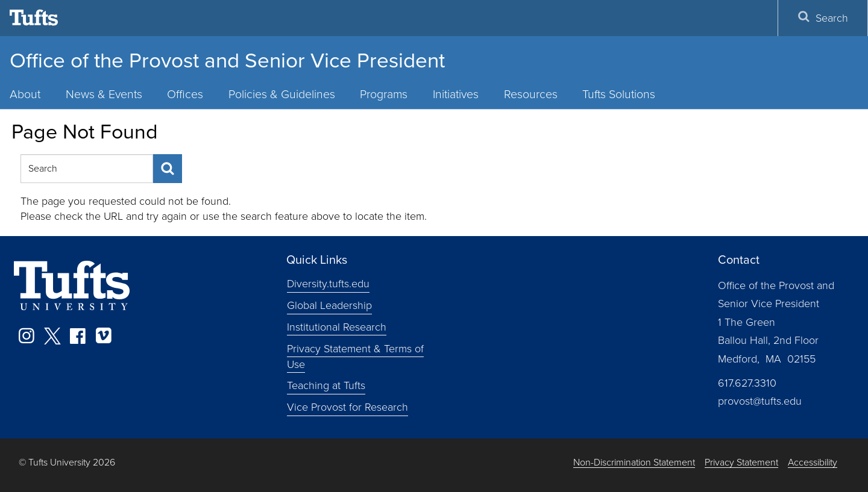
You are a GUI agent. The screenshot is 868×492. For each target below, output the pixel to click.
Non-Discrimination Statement (634, 463)
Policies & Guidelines (282, 94)
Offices (185, 94)
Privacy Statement (741, 463)
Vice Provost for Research (348, 407)
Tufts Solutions (619, 94)
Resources (531, 94)
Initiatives (456, 94)
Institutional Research (337, 327)
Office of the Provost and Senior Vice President (227, 60)
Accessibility (813, 463)
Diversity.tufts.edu (328, 284)
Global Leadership (329, 305)
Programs (384, 94)
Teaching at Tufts (326, 385)
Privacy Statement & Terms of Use (355, 357)
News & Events (104, 94)
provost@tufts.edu (760, 401)
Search (823, 18)
